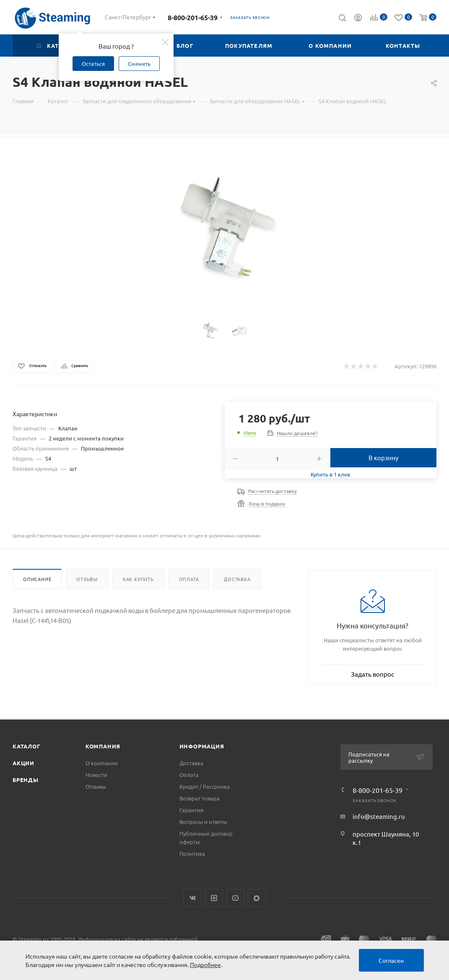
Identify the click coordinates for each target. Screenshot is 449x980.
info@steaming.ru (379, 816)
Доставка (237, 579)
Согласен (391, 960)
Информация (202, 746)
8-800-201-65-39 (193, 17)
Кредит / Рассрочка (205, 786)
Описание (37, 579)
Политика (192, 854)
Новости (96, 775)
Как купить (138, 579)
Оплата (189, 579)
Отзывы (87, 579)
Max (257, 898)
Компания (103, 746)
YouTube (235, 898)
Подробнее (205, 964)
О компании (102, 763)
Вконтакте (193, 898)
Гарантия (191, 810)
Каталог (27, 746)
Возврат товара (200, 798)
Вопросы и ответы (203, 822)
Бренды (26, 780)
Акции (23, 763)
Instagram (214, 898)
